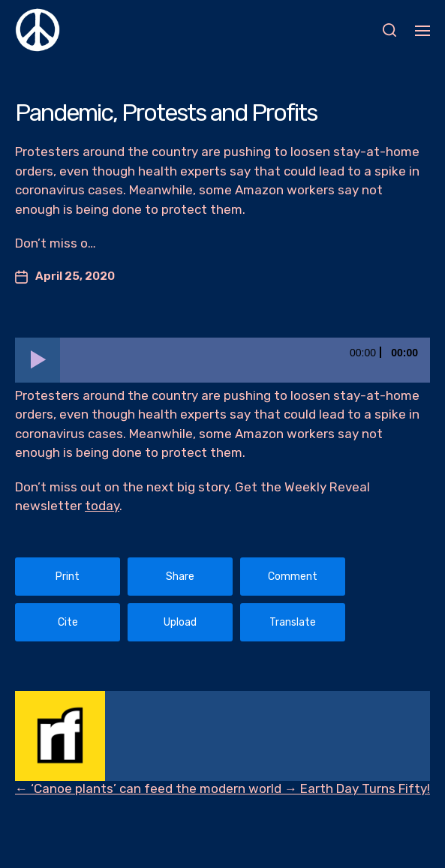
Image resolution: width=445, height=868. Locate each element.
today (102, 506)
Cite (68, 622)
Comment (293, 577)
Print (68, 577)
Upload (180, 622)
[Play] (38, 360)
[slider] (245, 360)
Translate (293, 622)
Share (180, 577)
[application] (223, 360)
